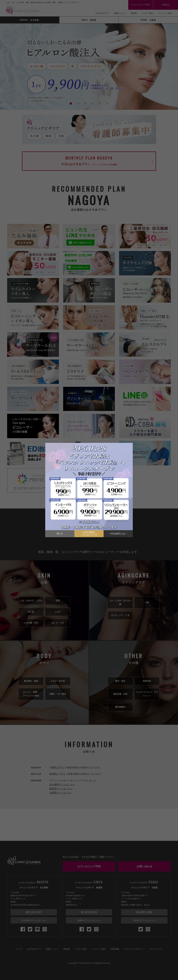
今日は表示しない (118, 534)
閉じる (60, 534)
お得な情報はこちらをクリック (89, 534)
